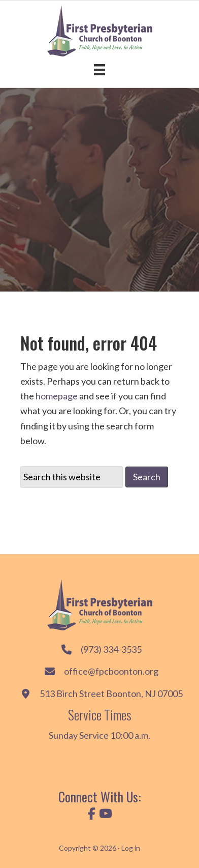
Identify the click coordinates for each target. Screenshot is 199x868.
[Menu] (99, 69)
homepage (57, 396)
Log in (131, 848)
